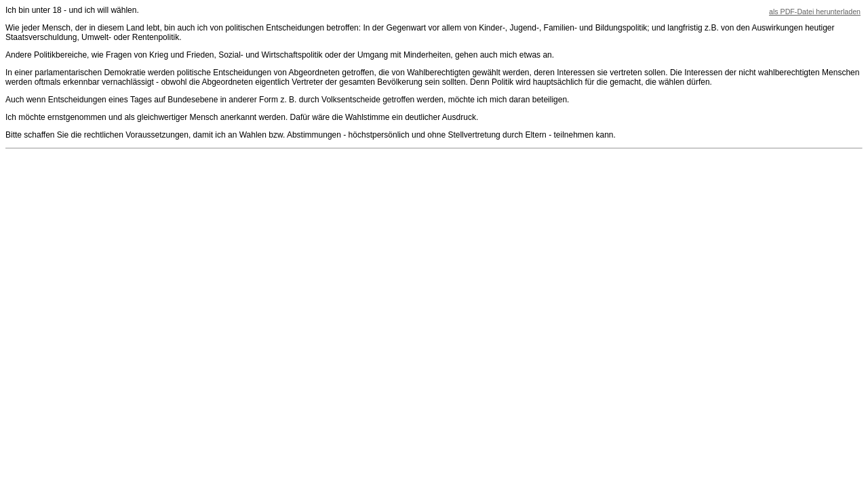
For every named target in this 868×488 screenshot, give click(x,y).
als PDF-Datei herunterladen (815, 12)
